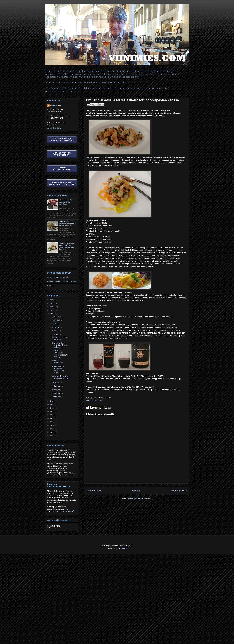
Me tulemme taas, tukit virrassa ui (60, 338)
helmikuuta (56, 393)
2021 (52, 401)
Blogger (124, 548)
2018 (52, 411)
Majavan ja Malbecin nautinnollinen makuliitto (67, 202)
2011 (52, 436)
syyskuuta (56, 327)
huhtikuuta (56, 390)
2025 (52, 303)
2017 (52, 415)
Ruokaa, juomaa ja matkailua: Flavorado (62, 281)
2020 (52, 404)
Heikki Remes (56, 105)
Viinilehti (51, 286)
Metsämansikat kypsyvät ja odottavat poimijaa (61, 377)
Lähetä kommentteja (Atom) (139, 498)
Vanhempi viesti (179, 491)
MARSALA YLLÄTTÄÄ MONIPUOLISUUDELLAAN (60, 354)
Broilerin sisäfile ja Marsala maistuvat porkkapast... (59, 345)
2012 (52, 432)
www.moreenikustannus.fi (65, 511)
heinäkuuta (56, 334)
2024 (52, 307)
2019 (52, 408)
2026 (52, 300)
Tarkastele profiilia (54, 128)
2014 (52, 425)
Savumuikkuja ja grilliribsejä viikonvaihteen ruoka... (58, 369)
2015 (52, 422)
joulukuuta (56, 317)
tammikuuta (57, 397)
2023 (52, 310)
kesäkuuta (56, 383)
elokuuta (55, 331)
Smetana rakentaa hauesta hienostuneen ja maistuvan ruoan (68, 224)
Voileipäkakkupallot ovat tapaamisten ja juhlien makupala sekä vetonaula (67, 247)
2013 (52, 429)
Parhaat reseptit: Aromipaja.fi (58, 277)
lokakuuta (56, 324)
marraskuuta (57, 320)
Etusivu (136, 491)
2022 (52, 314)
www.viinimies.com (94, 400)
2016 (52, 418)
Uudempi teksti (94, 491)
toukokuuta (56, 386)
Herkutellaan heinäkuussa (57, 362)
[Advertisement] (54, 637)
